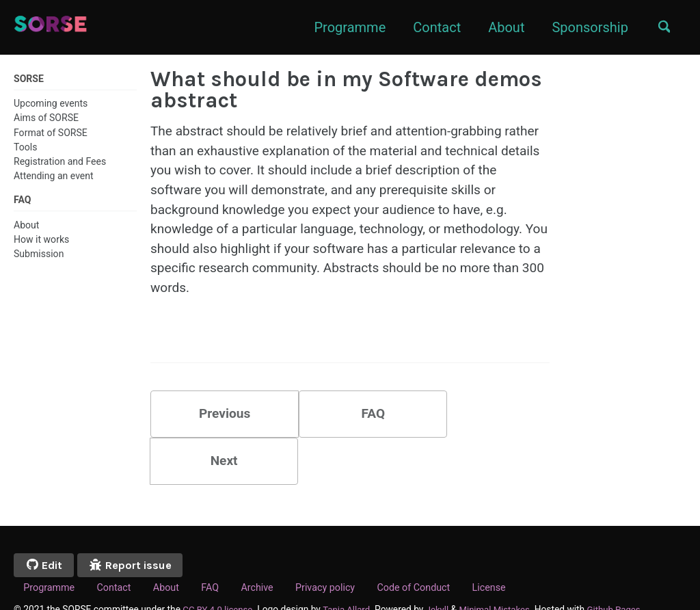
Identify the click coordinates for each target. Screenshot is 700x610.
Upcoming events (51, 104)
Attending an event (54, 176)
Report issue (136, 531)
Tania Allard (351, 575)
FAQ (350, 425)
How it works (41, 241)
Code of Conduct (433, 554)
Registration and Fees (60, 161)
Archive (269, 554)
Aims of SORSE (46, 118)
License (511, 554)
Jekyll (443, 575)
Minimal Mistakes (502, 575)
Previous (217, 425)
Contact (432, 27)
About (501, 27)
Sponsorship (586, 27)
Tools (25, 147)
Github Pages (625, 575)
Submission (39, 255)
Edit (45, 531)
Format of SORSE (51, 133)
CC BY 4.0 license (219, 575)
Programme (346, 27)
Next (483, 425)
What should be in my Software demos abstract (346, 90)
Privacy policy (339, 554)
